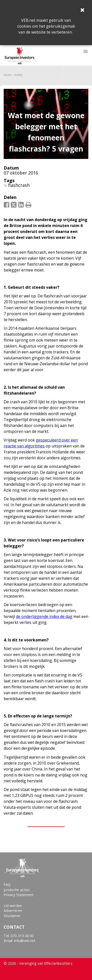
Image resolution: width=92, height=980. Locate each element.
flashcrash (19, 185)
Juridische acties (17, 890)
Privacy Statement (19, 895)
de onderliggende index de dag (44, 616)
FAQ (7, 885)
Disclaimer (12, 916)
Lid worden (13, 906)
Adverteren (13, 911)
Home (7, 75)
